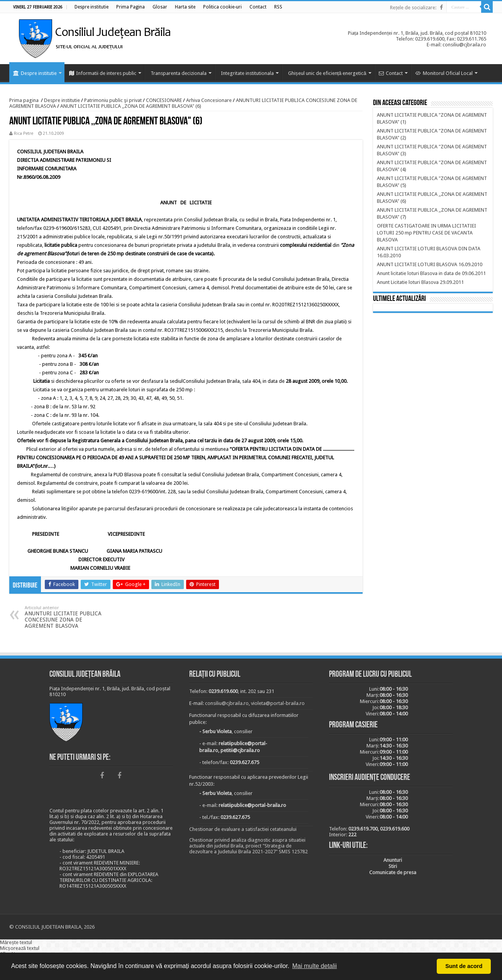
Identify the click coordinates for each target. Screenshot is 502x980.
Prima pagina (24, 100)
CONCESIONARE (164, 100)
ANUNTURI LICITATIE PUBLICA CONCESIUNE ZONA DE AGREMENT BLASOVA (64, 617)
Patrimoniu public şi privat (113, 100)
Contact (391, 73)
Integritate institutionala (247, 73)
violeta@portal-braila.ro (278, 703)
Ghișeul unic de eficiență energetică (327, 73)
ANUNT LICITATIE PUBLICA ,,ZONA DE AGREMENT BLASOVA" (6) (131, 106)
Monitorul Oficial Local (444, 73)
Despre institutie (35, 73)
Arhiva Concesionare (209, 100)
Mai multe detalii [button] (315, 966)
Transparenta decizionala (179, 73)
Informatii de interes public (103, 73)
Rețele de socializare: (413, 8)
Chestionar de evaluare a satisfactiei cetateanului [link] (243, 829)
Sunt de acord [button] (464, 966)
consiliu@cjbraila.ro (227, 703)
